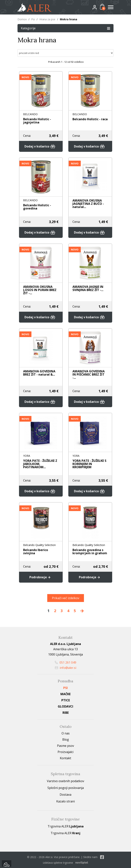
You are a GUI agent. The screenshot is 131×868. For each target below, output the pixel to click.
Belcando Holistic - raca (90, 119)
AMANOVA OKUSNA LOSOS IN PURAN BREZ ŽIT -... (40, 290)
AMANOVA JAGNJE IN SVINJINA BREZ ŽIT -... (88, 288)
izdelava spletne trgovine (58, 863)
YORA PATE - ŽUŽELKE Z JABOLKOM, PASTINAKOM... (40, 464)
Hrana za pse (47, 19)
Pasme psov (65, 746)
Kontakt (65, 758)
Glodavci (65, 706)
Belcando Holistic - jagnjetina (37, 121)
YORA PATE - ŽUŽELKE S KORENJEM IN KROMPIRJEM (89, 464)
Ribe (66, 713)
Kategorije (65, 28)
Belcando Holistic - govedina (37, 207)
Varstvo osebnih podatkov (65, 781)
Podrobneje (41, 577)
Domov (22, 19)
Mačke (65, 694)
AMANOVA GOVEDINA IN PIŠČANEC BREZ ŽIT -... (89, 374)
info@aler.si (66, 668)
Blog (66, 739)
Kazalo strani (65, 801)
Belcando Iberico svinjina (36, 552)
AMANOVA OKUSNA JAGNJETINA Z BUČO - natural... (88, 204)
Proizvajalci (65, 752)
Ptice (66, 700)
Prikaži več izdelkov (66, 598)
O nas (66, 733)
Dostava (65, 795)
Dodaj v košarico (41, 146)
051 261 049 (65, 662)
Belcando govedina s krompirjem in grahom (90, 552)
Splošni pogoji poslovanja (66, 788)
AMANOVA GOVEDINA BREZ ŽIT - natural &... (39, 373)
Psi (33, 19)
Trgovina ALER (66, 826)
